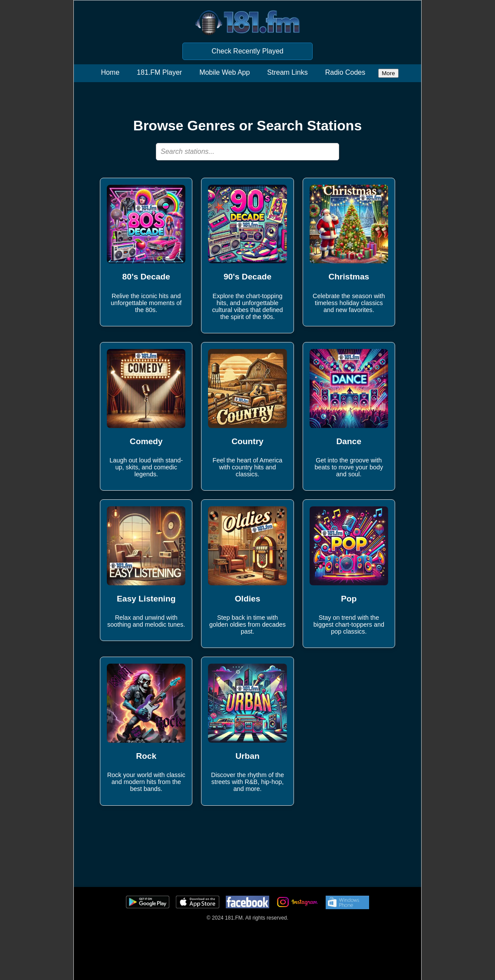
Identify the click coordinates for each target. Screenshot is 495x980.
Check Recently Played (247, 51)
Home (110, 72)
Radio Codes (345, 72)
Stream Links (287, 72)
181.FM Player (159, 72)
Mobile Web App (224, 72)
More (388, 73)
